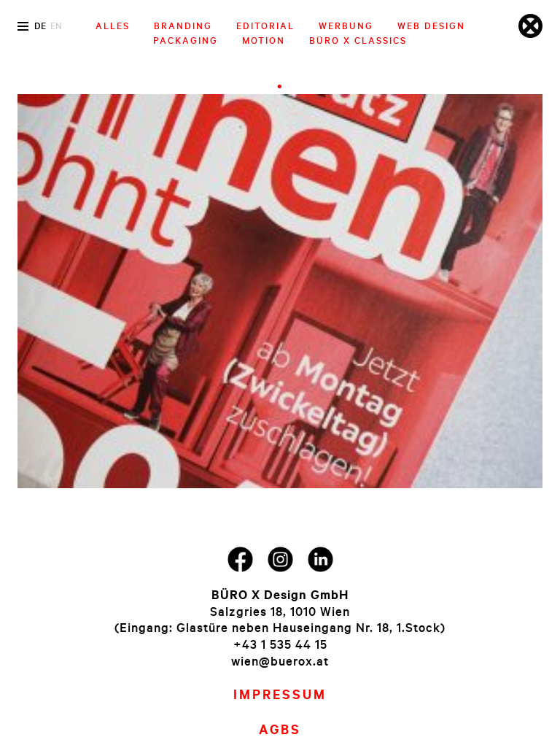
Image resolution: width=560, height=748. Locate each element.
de (40, 26)
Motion (264, 40)
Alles (113, 26)
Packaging (186, 40)
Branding (183, 26)
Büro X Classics (358, 40)
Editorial (265, 26)
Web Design (431, 26)
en (56, 26)
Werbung (346, 26)
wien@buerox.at (280, 661)
